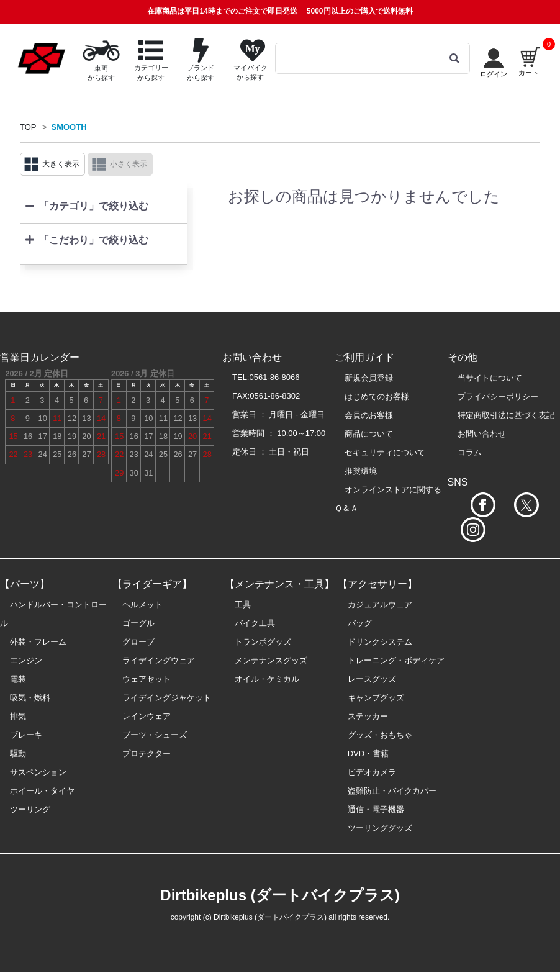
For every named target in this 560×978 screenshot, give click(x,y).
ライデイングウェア (159, 660)
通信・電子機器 (376, 809)
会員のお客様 (369, 415)
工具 (243, 604)
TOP (28, 127)
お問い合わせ (482, 434)
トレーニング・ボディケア (396, 660)
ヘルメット (142, 604)
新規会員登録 (369, 378)
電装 (18, 679)
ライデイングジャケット (167, 698)
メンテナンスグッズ (271, 660)
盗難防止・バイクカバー (392, 791)
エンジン (26, 660)
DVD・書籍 (368, 754)
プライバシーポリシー (498, 396)
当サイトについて (490, 378)
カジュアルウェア (380, 604)
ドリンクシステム (380, 642)
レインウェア (147, 716)
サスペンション (38, 772)
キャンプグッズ (376, 698)
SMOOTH (69, 127)
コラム (470, 452)
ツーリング (30, 809)
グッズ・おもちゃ (380, 735)
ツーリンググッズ (380, 828)
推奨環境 (361, 471)
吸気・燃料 (30, 698)
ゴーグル (138, 623)
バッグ (360, 623)
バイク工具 (255, 623)
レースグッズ (372, 679)
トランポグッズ (263, 642)
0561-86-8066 (275, 377)
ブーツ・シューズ (155, 735)
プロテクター (147, 754)
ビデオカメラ (372, 772)
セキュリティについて (385, 452)
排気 (18, 716)
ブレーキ (26, 735)
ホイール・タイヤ (42, 791)
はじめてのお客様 (377, 396)
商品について (369, 434)
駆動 (18, 754)
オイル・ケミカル (267, 679)
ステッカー (368, 716)
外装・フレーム (38, 642)
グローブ (138, 642)
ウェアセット (147, 679)
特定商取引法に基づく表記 (506, 415)
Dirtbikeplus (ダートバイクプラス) (280, 895)
